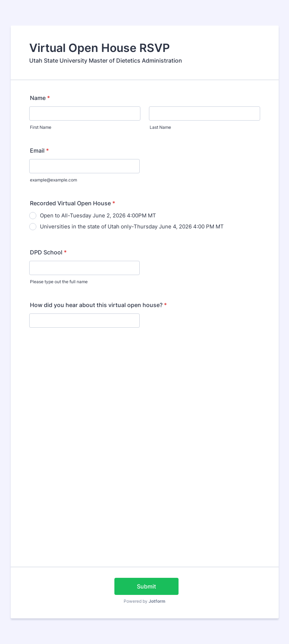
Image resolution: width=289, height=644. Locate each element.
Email (39, 151)
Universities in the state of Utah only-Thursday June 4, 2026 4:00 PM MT (132, 226)
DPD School (48, 252)
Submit (146, 586)
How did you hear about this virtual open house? (98, 305)
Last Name (160, 127)
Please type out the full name (59, 282)
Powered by (144, 601)
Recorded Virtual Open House (73, 203)
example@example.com (53, 180)
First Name (41, 127)
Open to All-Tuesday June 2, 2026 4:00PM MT (98, 215)
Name (40, 98)
